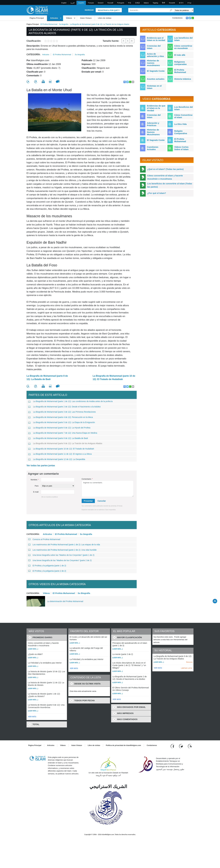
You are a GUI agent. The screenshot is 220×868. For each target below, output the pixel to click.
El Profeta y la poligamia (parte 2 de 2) (47, 571)
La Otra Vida (180, 124)
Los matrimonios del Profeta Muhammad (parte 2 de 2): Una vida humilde (62, 550)
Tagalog (155, 3)
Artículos (54, 18)
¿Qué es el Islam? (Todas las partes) (165, 169)
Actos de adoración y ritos (155, 55)
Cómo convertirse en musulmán (183, 47)
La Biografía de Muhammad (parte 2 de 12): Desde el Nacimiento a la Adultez (64, 407)
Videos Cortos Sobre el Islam (181, 148)
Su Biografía (84, 593)
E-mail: (36, 492)
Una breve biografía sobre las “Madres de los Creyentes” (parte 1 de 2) (61, 555)
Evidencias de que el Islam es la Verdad (156, 108)
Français (91, 3)
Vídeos (69, 18)
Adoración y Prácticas (153, 124)
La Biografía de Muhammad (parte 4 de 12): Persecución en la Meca (61, 417)
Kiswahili (172, 3)
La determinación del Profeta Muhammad (65, 601)
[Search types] (184, 10)
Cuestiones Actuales (153, 148)
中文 (130, 3)
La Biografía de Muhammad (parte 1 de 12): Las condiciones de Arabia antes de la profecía (70, 401)
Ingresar (89, 10)
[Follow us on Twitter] (181, 746)
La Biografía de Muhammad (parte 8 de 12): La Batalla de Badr (47, 378)
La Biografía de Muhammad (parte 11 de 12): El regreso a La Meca (60, 454)
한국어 (181, 3)
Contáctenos (177, 18)
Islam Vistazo (86, 18)
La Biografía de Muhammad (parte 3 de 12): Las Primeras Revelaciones (62, 412)
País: (37, 486)
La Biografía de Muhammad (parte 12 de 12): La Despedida (57, 459)
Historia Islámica (183, 79)
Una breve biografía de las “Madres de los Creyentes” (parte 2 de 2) (60, 560)
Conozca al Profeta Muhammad (44, 539)
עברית (189, 3)
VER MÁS (32, 717)
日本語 (137, 3)
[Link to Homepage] (37, 10)
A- (124, 41)
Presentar (88, 501)
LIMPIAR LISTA (187, 668)
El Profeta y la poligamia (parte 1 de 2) (47, 566)
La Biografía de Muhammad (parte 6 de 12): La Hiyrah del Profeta (59, 428)
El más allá (180, 55)
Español (81, 3)
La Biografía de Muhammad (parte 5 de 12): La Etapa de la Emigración (62, 422)
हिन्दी (164, 3)
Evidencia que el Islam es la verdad (156, 39)
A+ (132, 41)
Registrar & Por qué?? (109, 10)
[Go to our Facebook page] (173, 746)
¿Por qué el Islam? (157, 193)
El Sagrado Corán (156, 71)
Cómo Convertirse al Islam (183, 116)
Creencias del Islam (154, 47)
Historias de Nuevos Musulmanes (153, 132)
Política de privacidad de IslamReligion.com (123, 745)
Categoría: (34, 54)
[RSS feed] (190, 746)
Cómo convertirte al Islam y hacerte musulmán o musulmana (165, 177)
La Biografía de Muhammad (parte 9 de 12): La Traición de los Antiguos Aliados (65, 443)
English (64, 3)
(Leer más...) (33, 649)
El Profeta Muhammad (49, 24)
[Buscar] (171, 10)
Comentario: (87, 479)
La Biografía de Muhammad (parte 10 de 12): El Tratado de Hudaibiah (114, 378)
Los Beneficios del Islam (184, 108)
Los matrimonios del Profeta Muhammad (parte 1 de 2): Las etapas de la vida (64, 545)
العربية (72, 3)
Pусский (110, 3)
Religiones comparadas (180, 63)
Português (121, 3)
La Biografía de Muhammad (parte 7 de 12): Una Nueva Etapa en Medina (63, 433)
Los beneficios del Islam (183, 39)
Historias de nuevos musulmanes (153, 63)
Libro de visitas (105, 18)
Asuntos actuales (156, 79)
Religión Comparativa (181, 132)
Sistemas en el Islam (154, 87)
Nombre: (35, 480)
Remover (189, 662)
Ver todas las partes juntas (41, 465)
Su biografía (64, 24)
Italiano (146, 3)
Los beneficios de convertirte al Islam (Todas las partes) (170, 185)
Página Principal (37, 18)
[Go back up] (215, 601)
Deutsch (101, 3)
